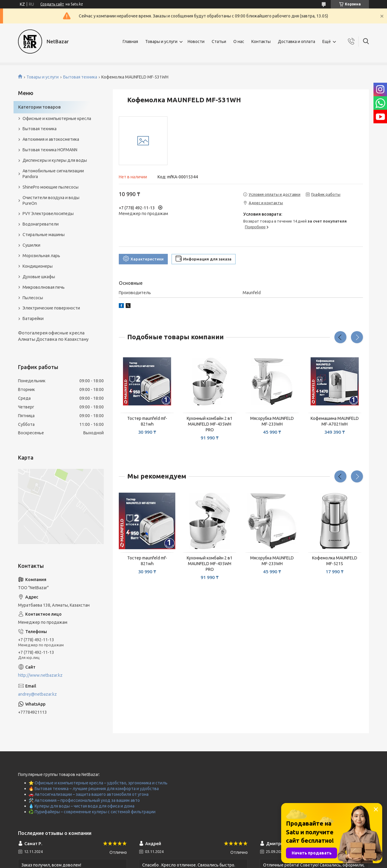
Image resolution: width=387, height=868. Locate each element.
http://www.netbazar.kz (40, 675)
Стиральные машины (44, 235)
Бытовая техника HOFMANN (50, 150)
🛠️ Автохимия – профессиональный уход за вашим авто (84, 800)
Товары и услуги (161, 42)
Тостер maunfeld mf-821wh (147, 421)
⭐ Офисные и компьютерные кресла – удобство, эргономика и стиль (98, 783)
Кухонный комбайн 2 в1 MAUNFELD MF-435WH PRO (210, 424)
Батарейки (33, 319)
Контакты (261, 42)
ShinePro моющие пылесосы (51, 187)
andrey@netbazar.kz (37, 694)
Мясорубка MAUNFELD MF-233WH (272, 421)
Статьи (219, 42)
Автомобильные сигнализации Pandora (53, 174)
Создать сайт (52, 4)
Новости (196, 42)
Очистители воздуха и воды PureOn (51, 200)
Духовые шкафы (39, 277)
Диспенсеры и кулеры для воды (55, 160)
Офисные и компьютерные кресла (57, 119)
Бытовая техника (80, 77)
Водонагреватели (41, 224)
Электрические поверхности (51, 308)
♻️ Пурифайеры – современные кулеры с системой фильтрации (92, 812)
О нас (239, 42)
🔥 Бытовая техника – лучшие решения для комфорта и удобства (94, 789)
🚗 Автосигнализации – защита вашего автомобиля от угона (89, 794)
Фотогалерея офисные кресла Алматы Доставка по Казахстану (53, 336)
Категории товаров (39, 107)
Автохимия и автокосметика (51, 139)
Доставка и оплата (296, 42)
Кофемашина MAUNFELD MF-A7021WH (335, 421)
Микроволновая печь (44, 287)
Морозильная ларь (41, 256)
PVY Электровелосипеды (48, 214)
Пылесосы (33, 298)
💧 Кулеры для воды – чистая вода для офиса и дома (81, 806)
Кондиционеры (38, 266)
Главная (130, 42)
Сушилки (31, 245)
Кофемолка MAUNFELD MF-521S (335, 561)
